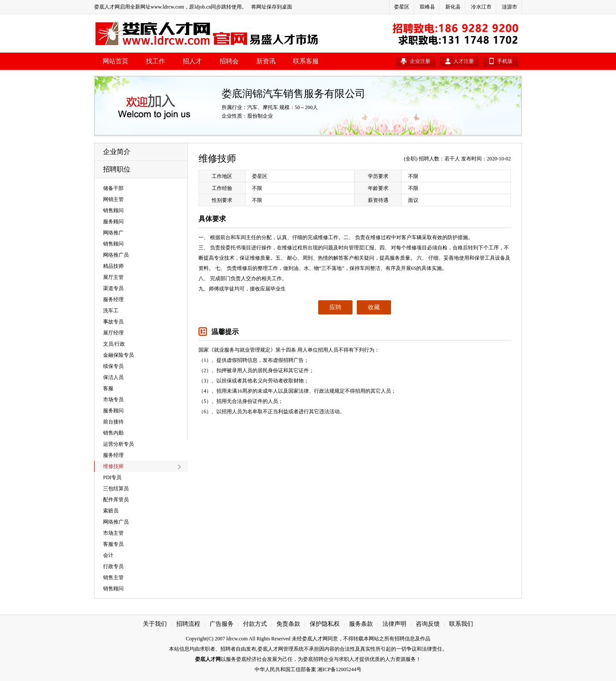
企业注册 (420, 61)
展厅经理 (113, 333)
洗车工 (111, 311)
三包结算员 (116, 489)
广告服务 (222, 624)
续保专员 (113, 366)
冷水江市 (481, 7)
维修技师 (113, 466)
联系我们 (461, 624)
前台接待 (113, 422)
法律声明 (394, 624)
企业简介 (117, 152)
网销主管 (113, 199)
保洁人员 (113, 377)
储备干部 (113, 188)
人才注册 (464, 61)
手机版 (505, 61)
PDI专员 (112, 477)
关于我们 (155, 624)
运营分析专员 (118, 444)
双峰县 (427, 7)
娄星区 (402, 7)
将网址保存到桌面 (272, 7)
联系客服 (306, 61)
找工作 (155, 61)
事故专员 (113, 322)
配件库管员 (116, 500)
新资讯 (266, 61)
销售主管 (113, 577)
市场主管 (113, 533)
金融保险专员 (118, 355)
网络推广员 (116, 255)
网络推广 (113, 233)
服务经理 (113, 299)
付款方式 (255, 624)
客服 (108, 388)
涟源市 (509, 7)
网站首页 (115, 61)
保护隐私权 (325, 624)
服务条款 (361, 624)
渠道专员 (113, 288)
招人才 (192, 61)
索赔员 (111, 511)
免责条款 (288, 624)
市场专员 (113, 400)
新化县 (453, 7)
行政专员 (113, 566)
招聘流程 (188, 624)
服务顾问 (113, 222)
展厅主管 (113, 277)
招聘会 (229, 61)
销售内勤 (113, 433)
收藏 (374, 307)
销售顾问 (113, 210)
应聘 (335, 307)
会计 (108, 555)
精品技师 (113, 266)
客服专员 (113, 544)
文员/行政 (114, 344)
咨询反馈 (428, 624)
